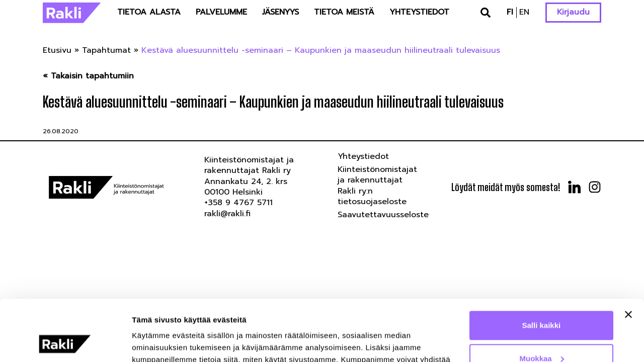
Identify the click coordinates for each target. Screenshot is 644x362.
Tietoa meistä (344, 12)
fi (510, 12)
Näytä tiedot (154, 342)
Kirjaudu (573, 12)
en (524, 12)
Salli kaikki (542, 268)
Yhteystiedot (419, 12)
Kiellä (541, 334)
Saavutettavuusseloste (383, 215)
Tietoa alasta (149, 12)
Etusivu (57, 50)
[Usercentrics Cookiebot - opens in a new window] (65, 342)
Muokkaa (542, 301)
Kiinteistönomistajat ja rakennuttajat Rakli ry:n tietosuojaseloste (377, 186)
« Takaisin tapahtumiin (88, 76)
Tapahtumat (106, 50)
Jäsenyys (280, 12)
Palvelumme (221, 12)
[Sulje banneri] (628, 257)
